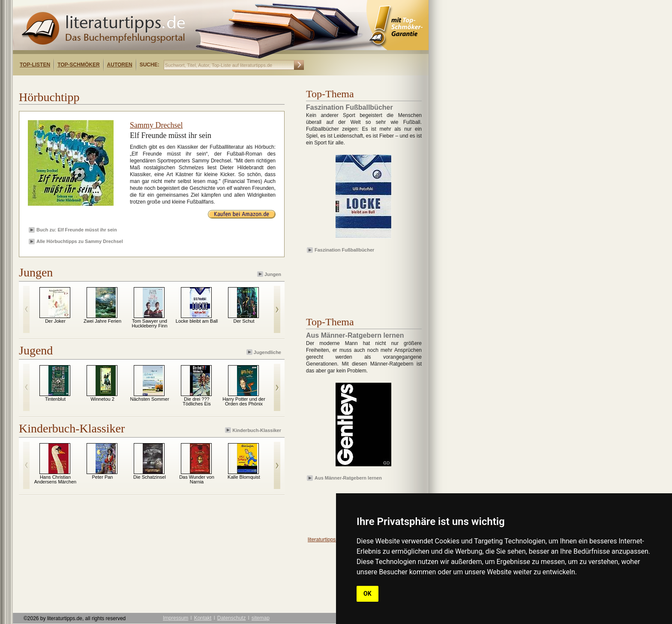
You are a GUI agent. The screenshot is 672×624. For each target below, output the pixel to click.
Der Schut (244, 321)
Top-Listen (35, 65)
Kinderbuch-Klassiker (254, 430)
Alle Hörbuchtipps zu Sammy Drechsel (80, 241)
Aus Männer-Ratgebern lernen (348, 478)
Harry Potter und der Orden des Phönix (244, 401)
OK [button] (367, 594)
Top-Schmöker (78, 65)
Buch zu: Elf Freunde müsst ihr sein (77, 230)
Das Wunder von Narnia (197, 479)
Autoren (120, 65)
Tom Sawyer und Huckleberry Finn (149, 323)
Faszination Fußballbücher (344, 250)
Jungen (270, 274)
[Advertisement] (123, 83)
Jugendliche (264, 352)
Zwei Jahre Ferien (102, 321)
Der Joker (55, 321)
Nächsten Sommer (149, 399)
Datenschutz (232, 618)
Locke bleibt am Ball (197, 321)
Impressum (175, 618)
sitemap (261, 618)
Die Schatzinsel (150, 477)
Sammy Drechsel (156, 125)
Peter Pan (103, 477)
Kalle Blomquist (244, 477)
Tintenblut (55, 399)
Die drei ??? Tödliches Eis (196, 401)
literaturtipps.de (325, 540)
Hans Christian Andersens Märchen (55, 479)
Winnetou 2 (102, 399)
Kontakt (203, 618)
